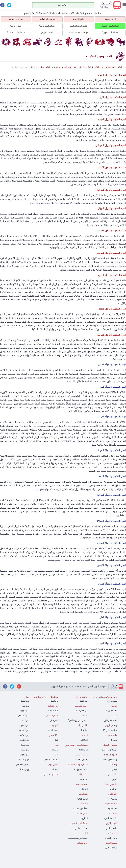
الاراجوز (84, 819)
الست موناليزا (110, 721)
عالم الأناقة (79, 19)
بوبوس (84, 779)
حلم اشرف (53, 711)
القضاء (55, 770)
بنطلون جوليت (80, 809)
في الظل (54, 701)
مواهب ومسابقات (79, 33)
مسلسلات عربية (110, 33)
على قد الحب (111, 819)
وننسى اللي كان (109, 730)
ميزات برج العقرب (37, 67)
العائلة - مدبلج (51, 760)
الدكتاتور (84, 740)
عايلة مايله (112, 809)
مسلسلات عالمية (16, 33)
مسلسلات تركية (47, 26)
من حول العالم (47, 19)
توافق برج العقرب (86, 67)
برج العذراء (25, 726)
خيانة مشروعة (81, 770)
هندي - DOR (81, 760)
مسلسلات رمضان (110, 26)
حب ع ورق (112, 701)
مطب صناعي (81, 828)
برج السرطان (23, 716)
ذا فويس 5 (112, 711)
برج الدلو (25, 750)
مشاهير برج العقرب (53, 67)
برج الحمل (25, 701)
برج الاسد (25, 721)
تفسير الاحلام (23, 765)
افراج (115, 779)
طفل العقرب (99, 67)
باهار (56, 740)
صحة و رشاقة (16, 19)
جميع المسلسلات (79, 26)
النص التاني (111, 828)
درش (114, 770)
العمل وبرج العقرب (70, 67)
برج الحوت (24, 755)
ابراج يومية (110, 19)
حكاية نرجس (111, 848)
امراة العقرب (111, 67)
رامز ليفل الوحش (109, 760)
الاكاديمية (83, 750)
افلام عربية (16, 26)
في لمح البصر (81, 711)
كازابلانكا (84, 701)
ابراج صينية (24, 760)
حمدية (114, 799)
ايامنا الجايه (82, 799)
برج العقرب (24, 735)
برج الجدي (25, 745)
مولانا (114, 740)
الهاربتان (84, 789)
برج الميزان (24, 730)
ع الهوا (84, 730)
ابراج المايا (25, 770)
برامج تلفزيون (47, 33)
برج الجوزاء (24, 711)
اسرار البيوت (53, 730)
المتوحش (54, 721)
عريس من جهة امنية (78, 721)
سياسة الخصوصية (48, 13)
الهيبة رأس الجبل (109, 750)
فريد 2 (55, 750)
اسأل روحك (111, 789)
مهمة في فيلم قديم (78, 838)
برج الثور (25, 706)
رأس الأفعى (111, 838)
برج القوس (24, 740)
